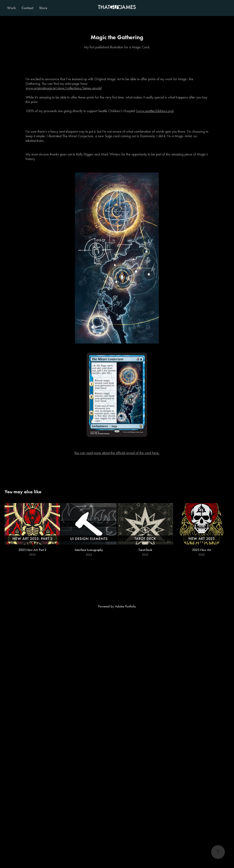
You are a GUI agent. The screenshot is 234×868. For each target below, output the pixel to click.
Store (43, 8)
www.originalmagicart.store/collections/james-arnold (64, 88)
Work (12, 8)
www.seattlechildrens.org (155, 111)
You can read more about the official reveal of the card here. (117, 453)
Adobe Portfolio (125, 606)
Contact (27, 8)
